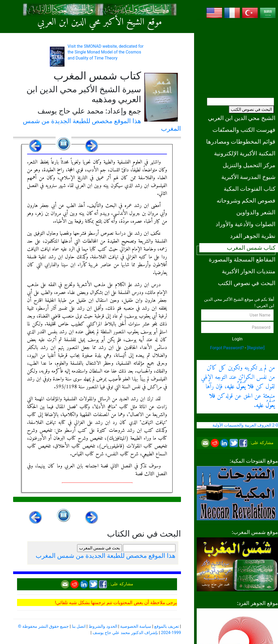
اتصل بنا (79, 626)
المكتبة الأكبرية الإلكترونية (245, 153)
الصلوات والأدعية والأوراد (245, 224)
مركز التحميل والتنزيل (249, 165)
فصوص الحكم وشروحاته (246, 200)
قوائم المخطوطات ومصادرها (241, 141)
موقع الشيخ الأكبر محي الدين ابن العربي (100, 22)
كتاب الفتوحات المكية (250, 189)
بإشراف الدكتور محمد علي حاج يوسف (125, 633)
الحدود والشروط (103, 626)
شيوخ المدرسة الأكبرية (248, 177)
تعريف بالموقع (167, 626)
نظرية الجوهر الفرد (253, 236)
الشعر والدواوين (256, 212)
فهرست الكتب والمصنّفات (244, 130)
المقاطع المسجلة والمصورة (242, 259)
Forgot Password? (227, 348)
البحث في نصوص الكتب (251, 109)
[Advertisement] (237, 56)
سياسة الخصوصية (136, 626)
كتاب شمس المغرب (251, 248)
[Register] (256, 348)
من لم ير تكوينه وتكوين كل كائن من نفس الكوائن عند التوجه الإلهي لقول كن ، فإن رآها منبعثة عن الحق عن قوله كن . (238, 387)
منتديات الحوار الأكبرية (249, 271)
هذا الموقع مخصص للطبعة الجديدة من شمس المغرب (106, 556)
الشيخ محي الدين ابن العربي (242, 118)
